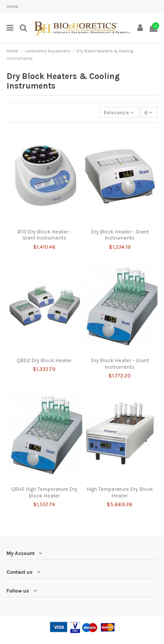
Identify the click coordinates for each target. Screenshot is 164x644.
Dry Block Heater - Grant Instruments (120, 235)
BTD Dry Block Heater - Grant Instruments (44, 235)
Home (12, 7)
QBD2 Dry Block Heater (44, 360)
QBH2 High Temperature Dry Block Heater (44, 492)
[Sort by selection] (119, 112)
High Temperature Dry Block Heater (120, 492)
